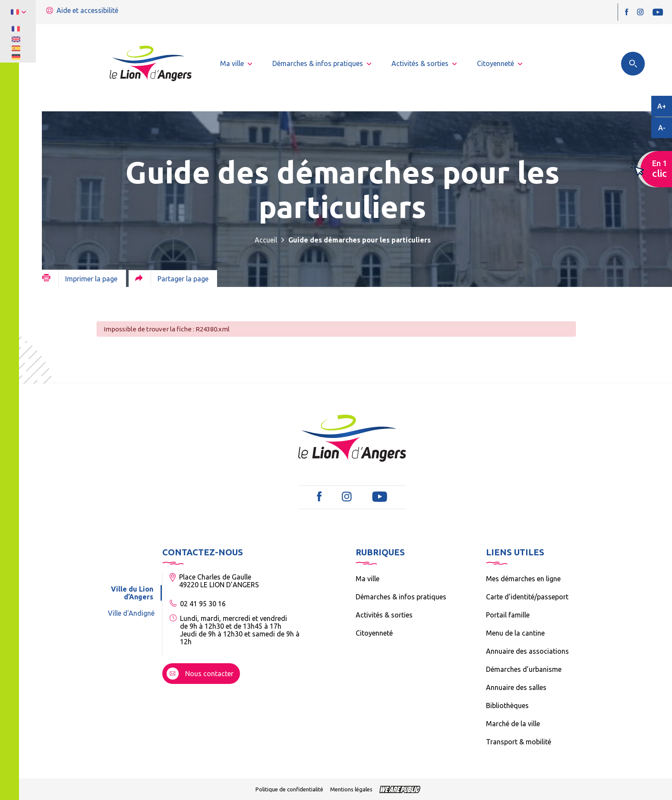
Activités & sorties (384, 615)
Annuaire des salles (516, 687)
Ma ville (368, 579)
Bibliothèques (507, 706)
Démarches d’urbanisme (524, 669)
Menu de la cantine (515, 633)
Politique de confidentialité (289, 789)
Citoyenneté (374, 633)
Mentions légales (351, 789)
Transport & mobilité (519, 742)
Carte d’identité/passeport (527, 597)
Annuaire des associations (527, 651)
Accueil (266, 240)
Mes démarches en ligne (523, 579)
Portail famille (508, 615)
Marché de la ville (513, 724)
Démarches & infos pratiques (401, 597)
